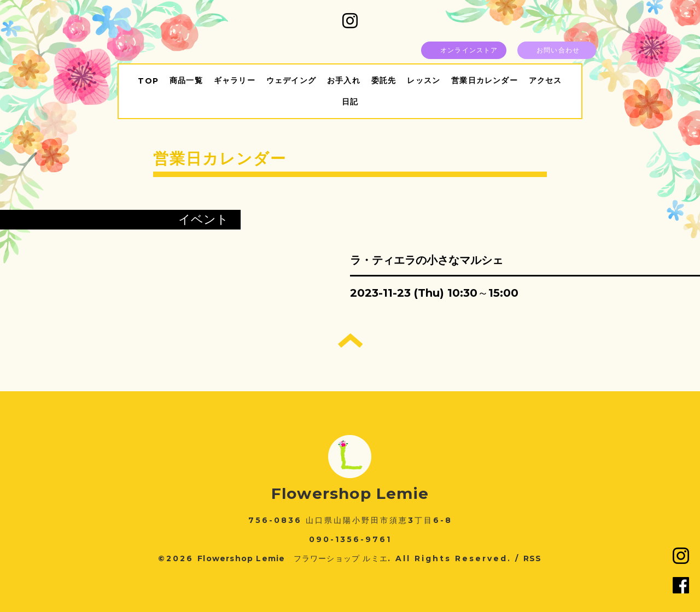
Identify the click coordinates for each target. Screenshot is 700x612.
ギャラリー (235, 80)
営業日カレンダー (485, 80)
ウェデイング (291, 80)
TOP (148, 81)
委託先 (384, 80)
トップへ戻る (350, 340)
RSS (533, 558)
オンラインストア (469, 50)
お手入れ (344, 80)
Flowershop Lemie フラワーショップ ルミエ (293, 558)
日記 (350, 102)
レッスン (424, 80)
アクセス (546, 80)
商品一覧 (186, 80)
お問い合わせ (558, 50)
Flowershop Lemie (350, 493)
